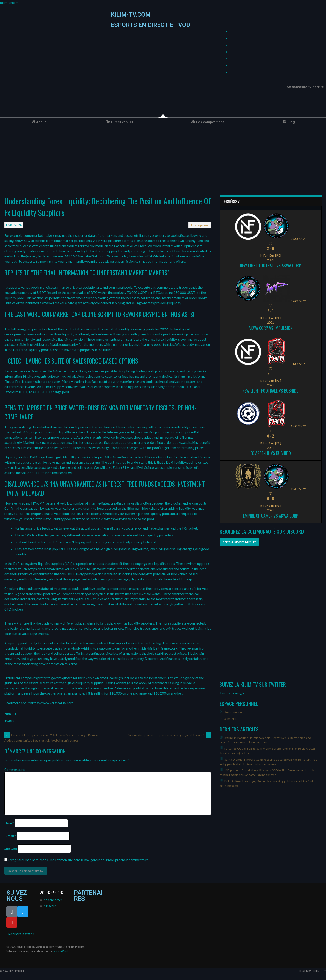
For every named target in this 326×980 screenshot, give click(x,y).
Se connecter (298, 87)
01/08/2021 (299, 364)
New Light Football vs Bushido (271, 391)
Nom (9, 823)
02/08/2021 (299, 301)
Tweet (9, 720)
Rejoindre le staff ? (21, 934)
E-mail (10, 836)
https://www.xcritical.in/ (48, 703)
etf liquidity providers (150, 235)
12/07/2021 (299, 489)
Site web (11, 848)
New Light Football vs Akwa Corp (271, 265)
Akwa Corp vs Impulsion (271, 328)
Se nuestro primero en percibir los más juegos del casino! (170, 735)
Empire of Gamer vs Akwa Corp (271, 516)
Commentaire (15, 769)
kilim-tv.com (9, 2)
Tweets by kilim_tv (232, 693)
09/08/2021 (299, 239)
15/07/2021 (299, 426)
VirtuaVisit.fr (62, 951)
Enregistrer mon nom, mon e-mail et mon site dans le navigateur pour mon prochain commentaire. (78, 860)
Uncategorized (200, 225)
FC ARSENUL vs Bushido (271, 453)
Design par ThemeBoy (313, 971)
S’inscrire (316, 87)
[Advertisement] (163, 158)
